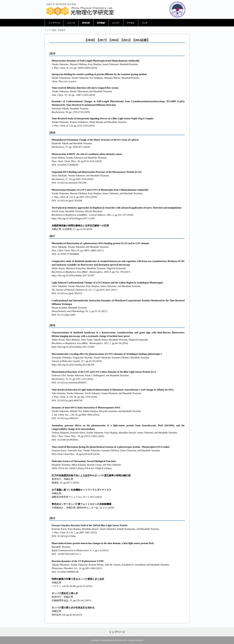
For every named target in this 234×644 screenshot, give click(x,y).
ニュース (71, 23)
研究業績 (101, 23)
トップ (48, 30)
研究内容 (86, 23)
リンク (145, 23)
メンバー (116, 23)
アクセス (131, 23)
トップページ (54, 23)
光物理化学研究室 (80, 11)
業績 (54, 30)
